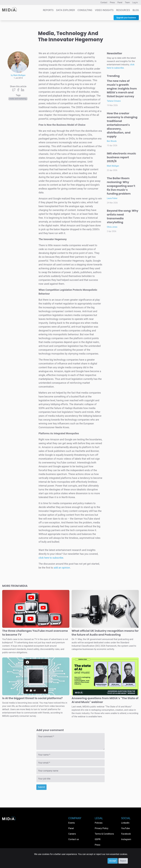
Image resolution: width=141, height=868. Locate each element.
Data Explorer (65, 10)
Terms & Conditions (104, 834)
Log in (135, 2)
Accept (113, 861)
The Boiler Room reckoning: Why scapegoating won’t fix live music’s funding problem (121, 186)
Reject (123, 861)
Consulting (85, 10)
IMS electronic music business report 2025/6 (121, 157)
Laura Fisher (112, 198)
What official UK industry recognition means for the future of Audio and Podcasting (105, 633)
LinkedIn (125, 823)
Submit (41, 787)
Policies (99, 823)
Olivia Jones (112, 227)
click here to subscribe (51, 558)
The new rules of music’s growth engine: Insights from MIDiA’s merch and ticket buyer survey (122, 89)
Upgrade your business (126, 18)
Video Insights (104, 10)
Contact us (74, 839)
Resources (123, 10)
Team (127, 2)
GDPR (98, 839)
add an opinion (62, 568)
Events (72, 823)
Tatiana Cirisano (114, 101)
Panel (120, 2)
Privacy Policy (102, 828)
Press (112, 2)
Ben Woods (112, 141)
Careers (72, 834)
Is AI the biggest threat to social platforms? (32, 698)
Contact (104, 2)
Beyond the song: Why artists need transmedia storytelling (123, 216)
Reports (48, 10)
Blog (136, 10)
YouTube (125, 828)
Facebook (126, 834)
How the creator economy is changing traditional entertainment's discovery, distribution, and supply (122, 125)
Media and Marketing (18, 99)
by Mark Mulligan (18, 75)
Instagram (126, 839)
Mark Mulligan (113, 166)
